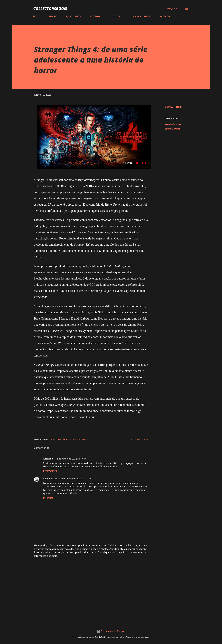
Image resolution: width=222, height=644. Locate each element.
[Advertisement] (86, 583)
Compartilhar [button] (173, 107)
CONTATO (164, 16)
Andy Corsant (50, 479)
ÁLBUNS (53, 16)
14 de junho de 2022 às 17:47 (71, 459)
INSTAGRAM (96, 16)
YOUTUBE (117, 16)
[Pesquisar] (172, 9)
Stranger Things (173, 129)
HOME (37, 16)
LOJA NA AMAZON (140, 16)
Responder (50, 471)
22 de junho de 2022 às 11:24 (76, 479)
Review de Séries (173, 124)
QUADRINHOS (73, 16)
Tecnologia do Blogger (111, 631)
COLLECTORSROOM (50, 9)
